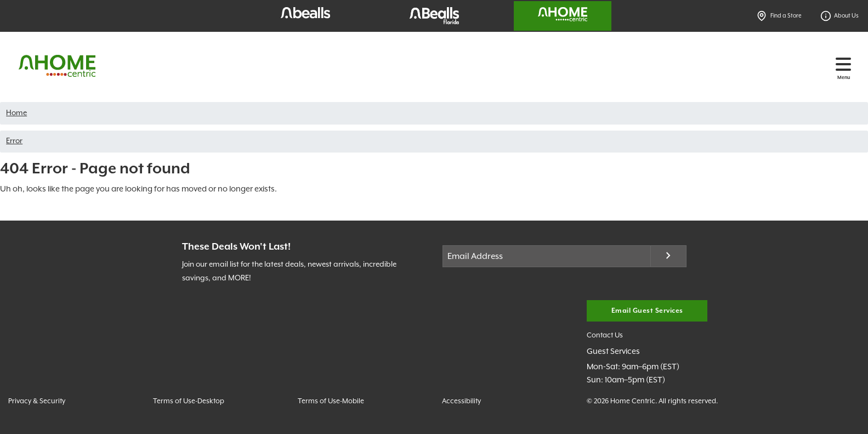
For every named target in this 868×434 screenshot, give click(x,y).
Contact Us (605, 336)
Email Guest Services (647, 311)
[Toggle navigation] (843, 64)
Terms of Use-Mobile (331, 401)
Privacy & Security (37, 401)
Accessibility (461, 401)
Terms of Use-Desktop (189, 401)
